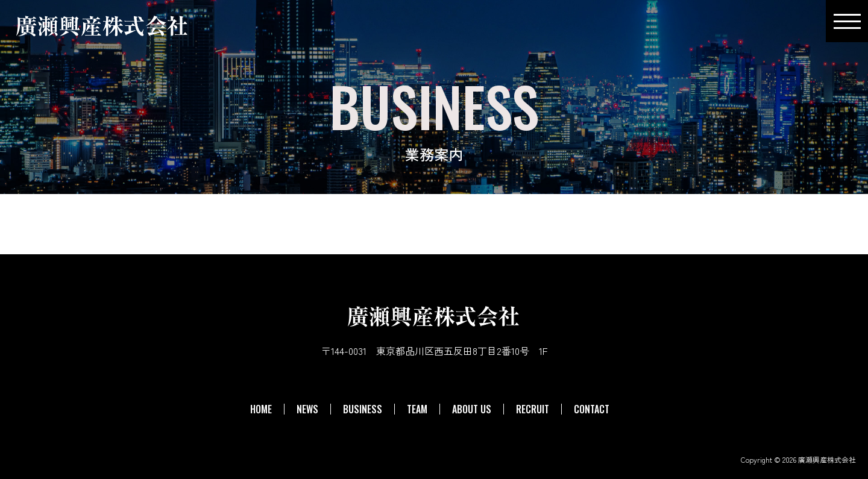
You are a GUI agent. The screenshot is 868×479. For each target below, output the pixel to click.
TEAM (417, 409)
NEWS (307, 409)
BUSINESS (363, 409)
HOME (261, 409)
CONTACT (592, 409)
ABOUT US (472, 409)
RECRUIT (533, 409)
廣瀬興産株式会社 (827, 459)
